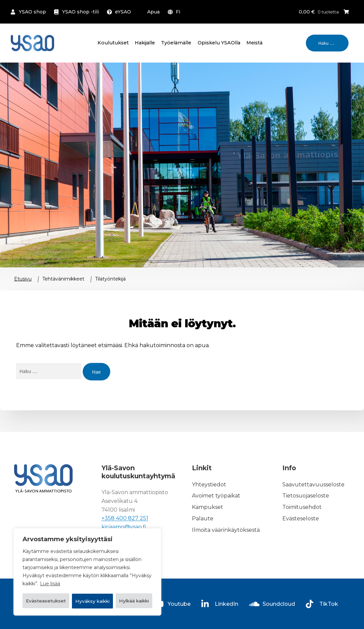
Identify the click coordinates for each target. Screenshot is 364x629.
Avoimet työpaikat (216, 496)
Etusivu (23, 279)
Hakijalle (145, 43)
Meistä (254, 43)
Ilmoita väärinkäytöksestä (226, 530)
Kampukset (208, 507)
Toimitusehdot (302, 507)
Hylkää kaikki (123, 584)
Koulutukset (113, 43)
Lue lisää (50, 567)
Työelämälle (176, 43)
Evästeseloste (301, 519)
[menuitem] (175, 12)
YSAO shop (32, 12)
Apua (153, 12)
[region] (87, 563)
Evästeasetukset (56, 584)
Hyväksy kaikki (87, 601)
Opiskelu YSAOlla (219, 43)
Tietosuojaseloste (306, 496)
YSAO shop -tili (80, 12)
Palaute (203, 519)
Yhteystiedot (209, 485)
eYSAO (123, 12)
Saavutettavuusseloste (313, 485)
